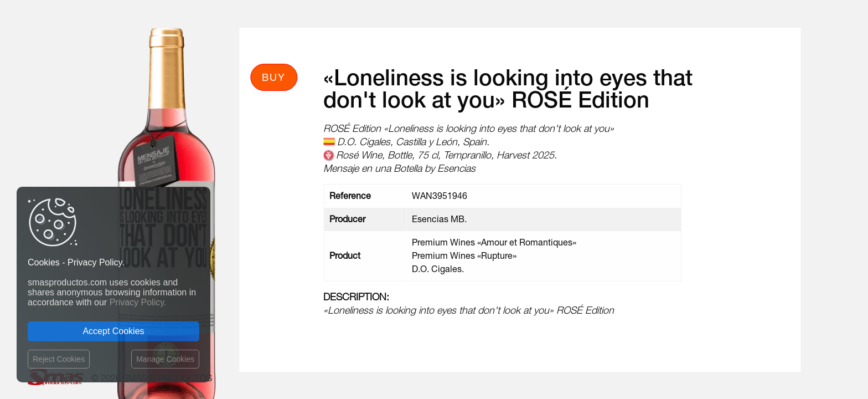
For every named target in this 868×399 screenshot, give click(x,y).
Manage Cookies (165, 359)
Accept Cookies (113, 331)
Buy (274, 77)
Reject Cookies (59, 359)
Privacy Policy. (138, 302)
